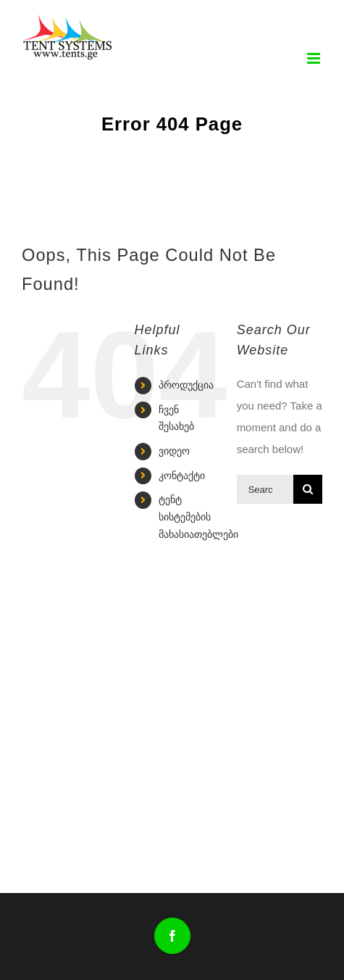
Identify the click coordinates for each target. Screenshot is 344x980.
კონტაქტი (182, 476)
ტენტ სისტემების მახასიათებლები (198, 517)
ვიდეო (174, 451)
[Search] (308, 489)
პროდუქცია (186, 385)
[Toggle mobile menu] (315, 58)
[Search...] (265, 489)
